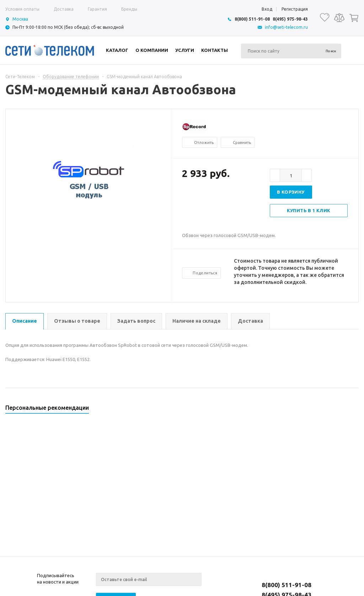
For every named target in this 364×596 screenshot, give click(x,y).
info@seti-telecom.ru (286, 27)
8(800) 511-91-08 (252, 19)
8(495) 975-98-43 (290, 19)
